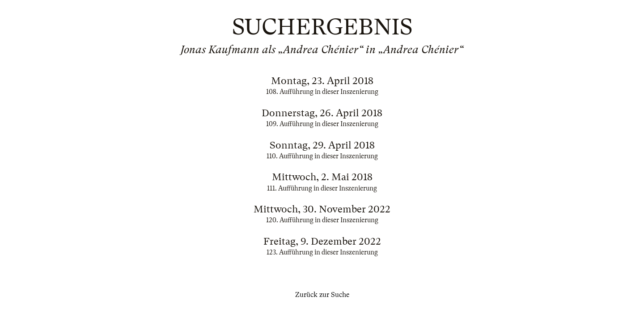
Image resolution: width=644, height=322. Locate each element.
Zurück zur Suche (322, 295)
